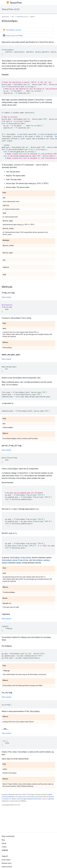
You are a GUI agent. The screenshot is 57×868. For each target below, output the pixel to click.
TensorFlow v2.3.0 (11, 9)
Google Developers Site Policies (31, 799)
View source (6, 297)
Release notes (7, 863)
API (13, 17)
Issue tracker (6, 860)
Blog (3, 840)
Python (33, 17)
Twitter (4, 847)
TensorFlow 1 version (12, 30)
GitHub (4, 843)
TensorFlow (5, 17)
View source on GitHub (13, 36)
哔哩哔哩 (5, 850)
